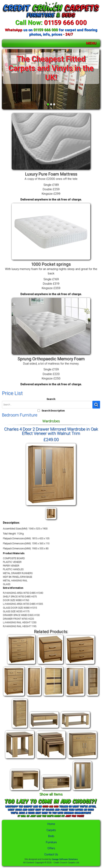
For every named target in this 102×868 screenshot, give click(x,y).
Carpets (51, 830)
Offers (51, 848)
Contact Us (51, 854)
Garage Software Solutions (65, 859)
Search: (51, 399)
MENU (91, 43)
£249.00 (51, 439)
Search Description (53, 411)
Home (51, 824)
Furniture (51, 842)
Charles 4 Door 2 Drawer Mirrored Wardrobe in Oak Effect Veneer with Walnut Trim (51, 431)
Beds (51, 836)
